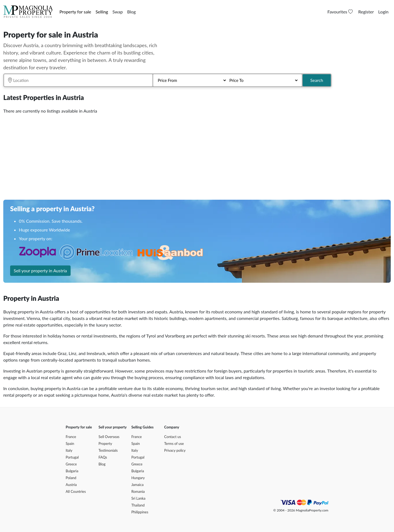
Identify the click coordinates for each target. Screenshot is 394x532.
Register (366, 12)
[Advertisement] (167, 155)
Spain (70, 444)
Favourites (341, 12)
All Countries (76, 491)
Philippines (140, 512)
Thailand (138, 505)
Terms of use (174, 444)
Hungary (138, 478)
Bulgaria (72, 471)
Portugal (72, 457)
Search (317, 80)
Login (383, 12)
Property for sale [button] (75, 12)
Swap (118, 12)
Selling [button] (102, 12)
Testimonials (108, 450)
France (71, 437)
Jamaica (137, 485)
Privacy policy (175, 450)
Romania (138, 491)
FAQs (103, 457)
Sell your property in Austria (40, 271)
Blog (131, 12)
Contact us (173, 437)
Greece (71, 464)
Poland (71, 478)
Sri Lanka (138, 498)
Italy (69, 450)
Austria (71, 485)
